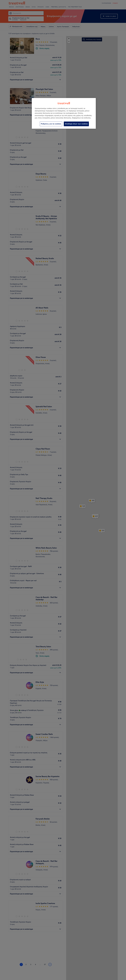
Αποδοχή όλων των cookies (76, 124)
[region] (64, 113)
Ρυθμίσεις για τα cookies (51, 124)
